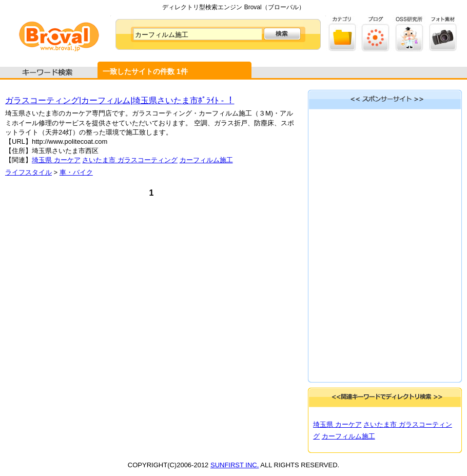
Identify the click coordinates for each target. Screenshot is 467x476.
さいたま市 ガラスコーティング (130, 160)
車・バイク (76, 172)
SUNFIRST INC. (235, 465)
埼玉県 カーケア (56, 160)
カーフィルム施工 (206, 160)
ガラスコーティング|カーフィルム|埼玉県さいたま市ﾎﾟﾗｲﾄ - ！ (120, 100)
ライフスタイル (28, 172)
